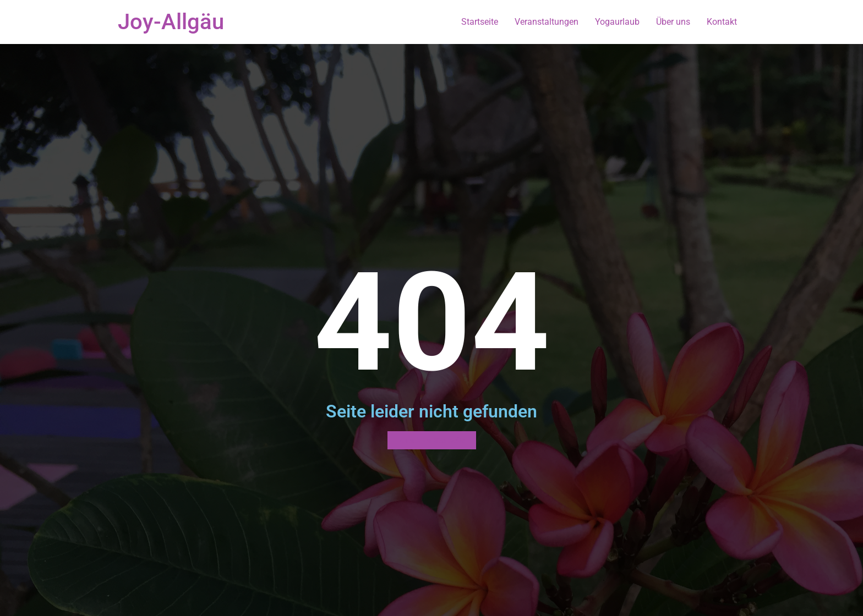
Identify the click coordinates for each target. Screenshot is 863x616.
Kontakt (722, 22)
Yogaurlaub (617, 22)
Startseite (480, 22)
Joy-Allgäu (171, 22)
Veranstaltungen (547, 22)
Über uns (673, 22)
